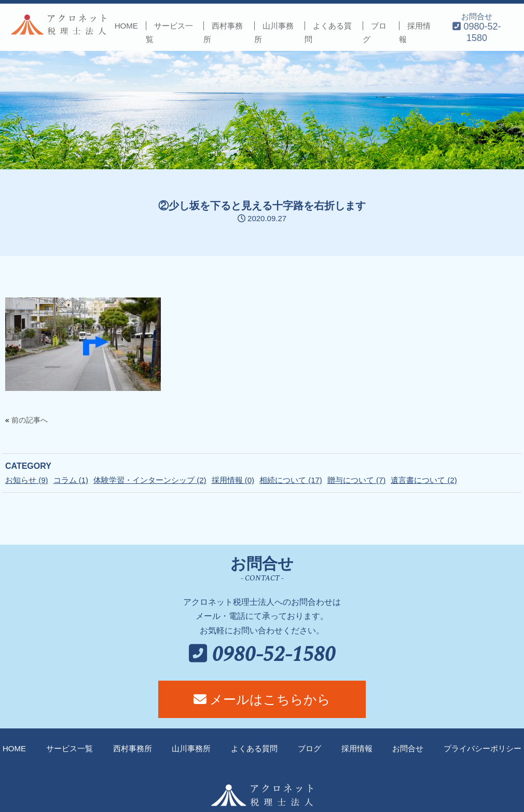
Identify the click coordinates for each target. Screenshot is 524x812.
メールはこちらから (262, 699)
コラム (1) (71, 480)
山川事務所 (191, 748)
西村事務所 (133, 748)
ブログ (309, 748)
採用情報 (357, 748)
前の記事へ (30, 420)
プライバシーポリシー (482, 748)
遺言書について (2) (424, 480)
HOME (126, 26)
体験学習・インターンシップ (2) (150, 480)
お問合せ (477, 27)
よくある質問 (254, 748)
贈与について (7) (357, 480)
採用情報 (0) (233, 480)
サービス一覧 (70, 748)
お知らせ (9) (27, 480)
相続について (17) (291, 480)
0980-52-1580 (262, 655)
